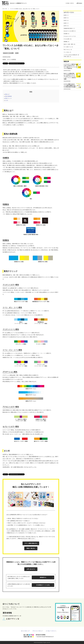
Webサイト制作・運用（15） (70, 44)
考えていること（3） (68, 49)
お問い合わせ (79, 3)
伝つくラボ (5, 9)
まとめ (7, 100)
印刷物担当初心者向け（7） (69, 28)
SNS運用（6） (67, 34)
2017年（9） (66, 26)
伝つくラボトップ (25, 631)
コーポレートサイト (70, 3)
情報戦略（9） (67, 42)
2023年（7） (66, 15)
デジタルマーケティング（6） (70, 36)
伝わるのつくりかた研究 (8, 53)
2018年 (17, 53)
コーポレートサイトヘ (51, 631)
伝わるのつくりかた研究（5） (70, 31)
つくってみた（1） (68, 52)
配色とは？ (7, 94)
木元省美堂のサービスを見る (43, 585)
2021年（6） (66, 20)
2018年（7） (66, 23)
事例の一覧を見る (31, 548)
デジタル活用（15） (68, 39)
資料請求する (43, 577)
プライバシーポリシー (38, 631)
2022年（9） (66, 18)
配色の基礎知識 (8, 96)
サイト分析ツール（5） (69, 47)
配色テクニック (8, 98)
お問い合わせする (31, 569)
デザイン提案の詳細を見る (31, 543)
